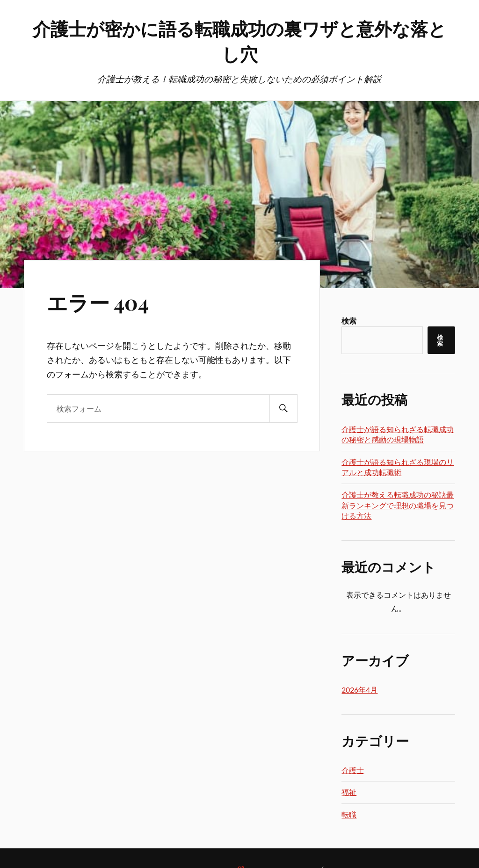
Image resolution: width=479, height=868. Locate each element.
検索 (349, 321)
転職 (349, 814)
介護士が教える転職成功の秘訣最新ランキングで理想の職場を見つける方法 (398, 505)
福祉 (349, 792)
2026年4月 (359, 690)
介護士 (353, 770)
